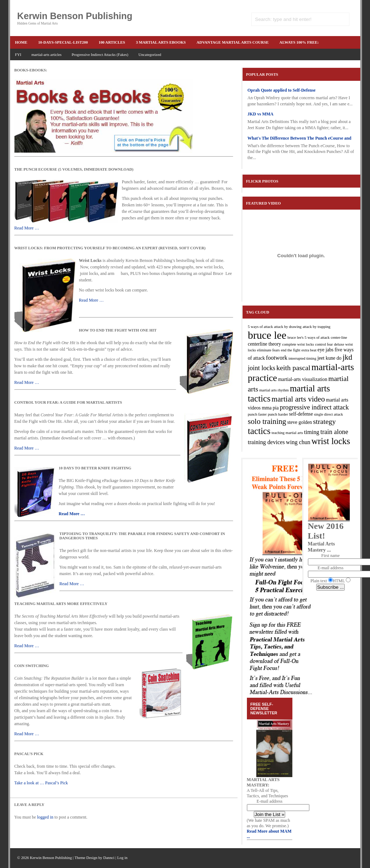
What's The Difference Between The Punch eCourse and (300, 138)
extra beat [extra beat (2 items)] (309, 350)
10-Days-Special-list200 (63, 42)
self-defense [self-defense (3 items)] (301, 414)
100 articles (112, 42)
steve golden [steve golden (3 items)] (300, 422)
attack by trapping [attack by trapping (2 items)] (316, 327)
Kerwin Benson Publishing (75, 16)
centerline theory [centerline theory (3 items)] (265, 344)
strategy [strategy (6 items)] (324, 421)
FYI (18, 54)
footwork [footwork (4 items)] (277, 358)
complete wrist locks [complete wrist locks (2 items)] (298, 344)
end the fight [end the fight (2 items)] (291, 350)
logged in (45, 817)
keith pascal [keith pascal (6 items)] (293, 368)
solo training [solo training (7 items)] (267, 421)
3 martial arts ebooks (161, 42)
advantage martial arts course (233, 42)
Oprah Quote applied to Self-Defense (282, 90)
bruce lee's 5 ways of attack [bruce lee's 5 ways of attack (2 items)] (308, 337)
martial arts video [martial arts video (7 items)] (298, 399)
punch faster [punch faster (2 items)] (257, 414)
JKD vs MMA (261, 114)
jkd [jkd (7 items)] (347, 357)
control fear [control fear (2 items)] (324, 344)
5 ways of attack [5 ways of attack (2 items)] (261, 327)
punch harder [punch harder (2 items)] (278, 414)
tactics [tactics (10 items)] (259, 431)
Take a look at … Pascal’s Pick (41, 783)
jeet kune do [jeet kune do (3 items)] (329, 358)
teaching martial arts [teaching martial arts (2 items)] (287, 433)
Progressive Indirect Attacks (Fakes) (100, 54)
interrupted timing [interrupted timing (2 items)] (302, 358)
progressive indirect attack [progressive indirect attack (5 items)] (314, 407)
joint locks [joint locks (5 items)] (262, 368)
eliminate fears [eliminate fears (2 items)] (268, 350)
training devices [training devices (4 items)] (267, 442)
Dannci (109, 858)
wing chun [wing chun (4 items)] (298, 442)
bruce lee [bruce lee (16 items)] (267, 335)
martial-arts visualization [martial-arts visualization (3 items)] (302, 379)
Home (21, 42)
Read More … (27, 228)
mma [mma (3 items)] (267, 408)
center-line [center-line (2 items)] (339, 337)
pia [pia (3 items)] (276, 408)
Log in (123, 858)
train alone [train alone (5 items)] (334, 432)
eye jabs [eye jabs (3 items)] (326, 350)
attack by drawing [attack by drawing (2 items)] (288, 327)
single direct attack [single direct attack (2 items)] (328, 414)
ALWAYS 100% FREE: (299, 42)
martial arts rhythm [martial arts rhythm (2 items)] (274, 390)
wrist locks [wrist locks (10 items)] (331, 441)
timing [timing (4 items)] (312, 432)
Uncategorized (150, 54)
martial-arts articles (47, 54)
